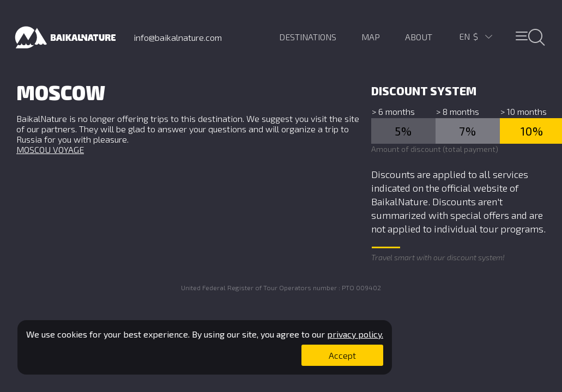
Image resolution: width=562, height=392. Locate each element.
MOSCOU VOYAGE (50, 149)
